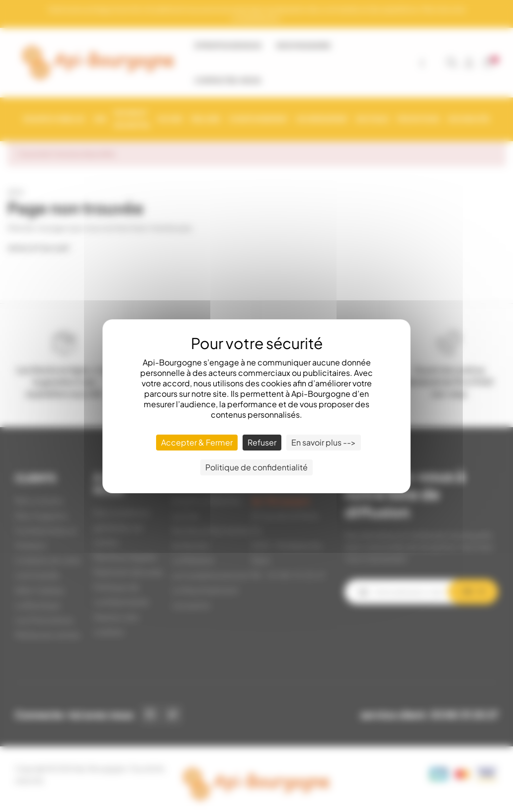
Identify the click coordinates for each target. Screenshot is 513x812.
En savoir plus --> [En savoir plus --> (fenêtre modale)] (324, 442)
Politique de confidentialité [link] (256, 467)
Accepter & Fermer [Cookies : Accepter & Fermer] (197, 442)
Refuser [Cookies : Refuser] (262, 442)
